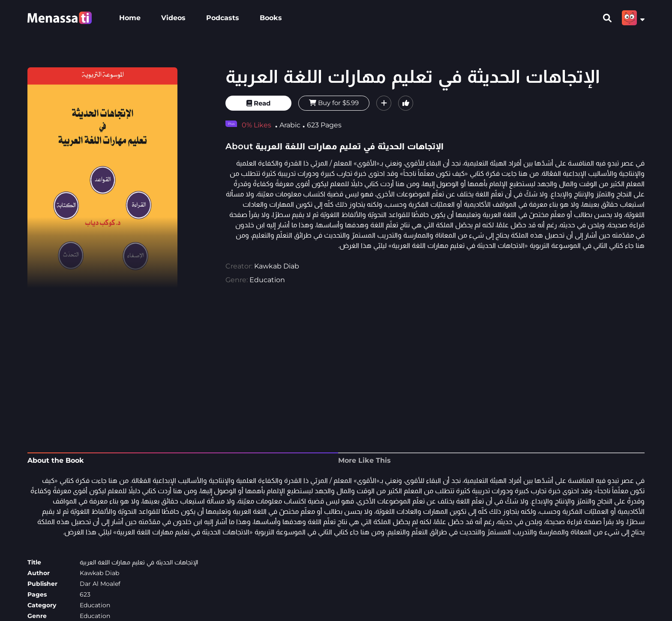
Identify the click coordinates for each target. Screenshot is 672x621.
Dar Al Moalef (100, 584)
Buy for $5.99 (334, 103)
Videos (173, 18)
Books (271, 18)
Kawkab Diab (277, 266)
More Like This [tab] (364, 460)
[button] (384, 103)
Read (258, 103)
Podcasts (223, 18)
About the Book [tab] (56, 460)
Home (130, 18)
